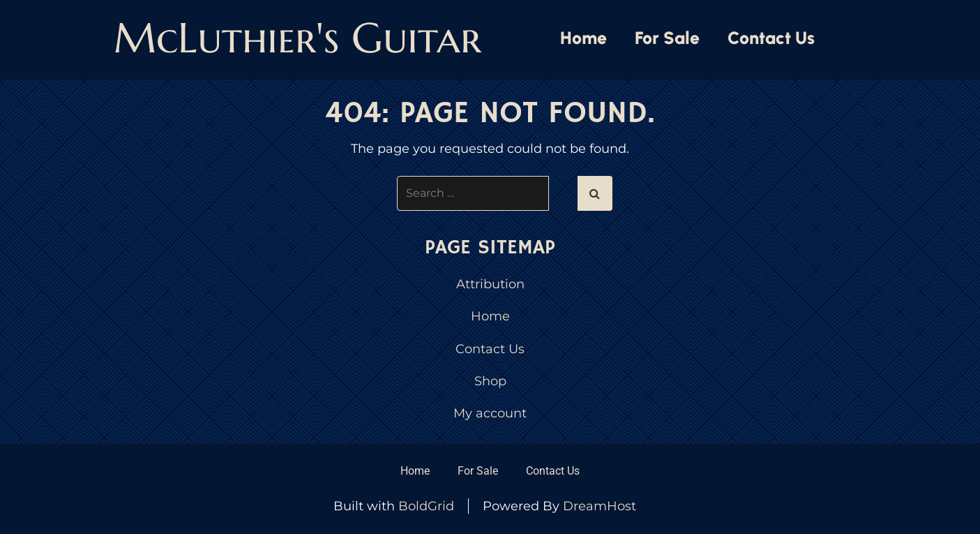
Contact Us (771, 38)
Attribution (490, 284)
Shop (490, 381)
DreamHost (600, 506)
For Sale (667, 38)
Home (583, 38)
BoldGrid (426, 506)
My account (490, 413)
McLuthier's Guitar (297, 38)
